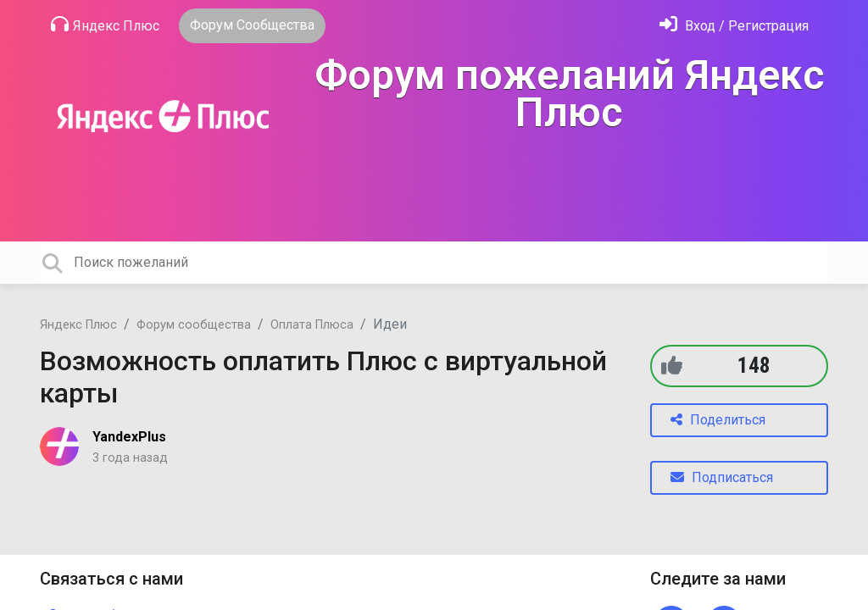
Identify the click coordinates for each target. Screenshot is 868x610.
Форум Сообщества (252, 25)
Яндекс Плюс (105, 25)
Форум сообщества (194, 325)
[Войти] (734, 26)
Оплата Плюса (312, 325)
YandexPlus (129, 437)
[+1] (672, 366)
